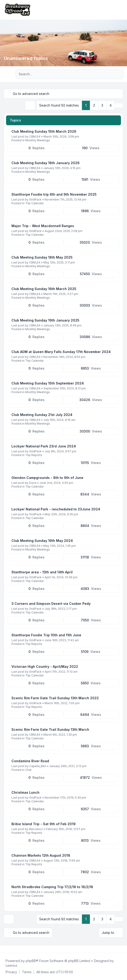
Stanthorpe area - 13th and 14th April (42, 572)
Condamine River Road (30, 761)
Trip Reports (34, 455)
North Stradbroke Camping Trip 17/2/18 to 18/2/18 (52, 887)
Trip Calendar (34, 203)
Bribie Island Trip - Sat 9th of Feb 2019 (44, 824)
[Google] (16, 949)
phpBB (31, 961)
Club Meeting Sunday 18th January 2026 (46, 163)
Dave (33, 483)
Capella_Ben (38, 766)
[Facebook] (5, 949)
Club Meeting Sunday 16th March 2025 (44, 289)
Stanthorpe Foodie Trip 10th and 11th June (46, 635)
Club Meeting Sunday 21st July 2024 (42, 415)
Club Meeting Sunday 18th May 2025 (42, 257)
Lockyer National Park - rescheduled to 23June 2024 (56, 509)
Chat (28, 770)
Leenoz (11, 965)
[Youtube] (12, 949)
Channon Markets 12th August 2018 (41, 855)
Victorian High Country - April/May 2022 (45, 667)
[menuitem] (11, 972)
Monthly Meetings (38, 140)
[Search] (110, 74)
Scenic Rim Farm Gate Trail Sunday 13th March (50, 729)
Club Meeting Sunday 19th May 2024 (42, 541)
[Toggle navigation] (121, 10)
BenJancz (36, 829)
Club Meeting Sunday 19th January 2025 (45, 320)
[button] (119, 105)
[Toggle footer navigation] (121, 949)
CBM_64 (35, 137)
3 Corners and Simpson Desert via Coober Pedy (51, 604)
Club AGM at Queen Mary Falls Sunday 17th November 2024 (61, 352)
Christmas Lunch (25, 792)
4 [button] (111, 105)
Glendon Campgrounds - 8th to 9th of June (47, 478)
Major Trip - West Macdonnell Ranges (43, 226)
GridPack (35, 199)
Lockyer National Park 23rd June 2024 (44, 446)
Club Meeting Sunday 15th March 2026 (44, 131)
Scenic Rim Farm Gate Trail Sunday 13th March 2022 (55, 698)
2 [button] (94, 105)
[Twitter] (8, 949)
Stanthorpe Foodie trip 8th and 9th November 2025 (54, 194)
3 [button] (102, 105)
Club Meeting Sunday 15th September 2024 (48, 383)
